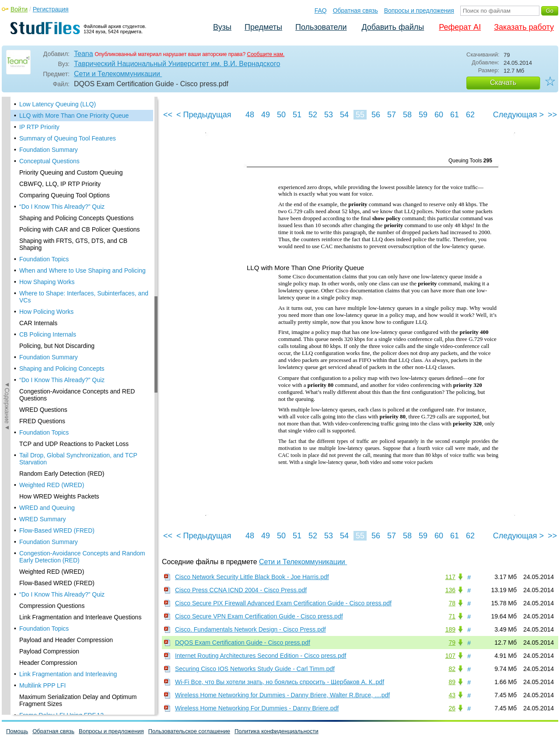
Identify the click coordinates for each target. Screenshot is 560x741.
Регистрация (51, 9)
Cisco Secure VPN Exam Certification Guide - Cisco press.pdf (259, 616)
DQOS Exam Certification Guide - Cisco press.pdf (243, 643)
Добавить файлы (393, 27)
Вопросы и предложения (419, 11)
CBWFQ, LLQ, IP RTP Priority (60, 184)
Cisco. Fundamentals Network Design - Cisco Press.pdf (250, 629)
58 (407, 115)
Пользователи (321, 27)
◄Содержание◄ (7, 250)
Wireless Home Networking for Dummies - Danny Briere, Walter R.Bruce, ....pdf (282, 695)
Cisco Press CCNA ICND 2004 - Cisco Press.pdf (241, 590)
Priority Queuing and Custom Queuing (71, 172)
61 (455, 115)
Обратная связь (355, 11)
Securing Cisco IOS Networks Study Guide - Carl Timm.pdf (255, 669)
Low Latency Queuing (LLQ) (58, 104)
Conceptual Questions (49, 161)
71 (452, 616)
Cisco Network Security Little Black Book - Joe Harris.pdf (252, 577)
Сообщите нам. (266, 54)
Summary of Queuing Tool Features (68, 138)
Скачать (503, 83)
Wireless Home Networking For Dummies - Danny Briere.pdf (257, 708)
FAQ (321, 11)
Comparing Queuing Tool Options (65, 195)
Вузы (222, 27)
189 (450, 629)
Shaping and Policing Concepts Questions (77, 218)
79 (452, 643)
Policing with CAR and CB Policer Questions (79, 229)
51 (297, 115)
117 (450, 577)
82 (452, 669)
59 (423, 115)
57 (392, 115)
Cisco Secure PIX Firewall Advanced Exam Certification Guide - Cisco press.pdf (283, 603)
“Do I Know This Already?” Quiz (62, 207)
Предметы (263, 27)
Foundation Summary (49, 150)
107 (450, 656)
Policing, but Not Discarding (57, 346)
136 (450, 590)
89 (452, 682)
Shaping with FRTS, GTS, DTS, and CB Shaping (73, 244)
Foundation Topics (44, 259)
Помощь (17, 731)
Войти (19, 9)
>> (552, 115)
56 (376, 115)
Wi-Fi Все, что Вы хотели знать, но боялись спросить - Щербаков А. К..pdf (280, 682)
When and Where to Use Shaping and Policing (82, 270)
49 (266, 115)
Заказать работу (524, 27)
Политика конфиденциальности (276, 731)
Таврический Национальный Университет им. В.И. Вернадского (177, 64)
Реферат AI (460, 27)
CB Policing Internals (48, 334)
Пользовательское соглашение (189, 731)
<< (168, 115)
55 (360, 115)
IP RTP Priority (39, 127)
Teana (84, 54)
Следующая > (518, 115)
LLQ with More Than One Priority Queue (74, 116)
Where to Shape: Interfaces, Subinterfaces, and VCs (84, 297)
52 (313, 115)
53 (329, 115)
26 (452, 708)
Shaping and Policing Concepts (62, 369)
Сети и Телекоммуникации (118, 74)
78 (452, 603)
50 (281, 115)
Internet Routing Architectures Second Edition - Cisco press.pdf (261, 656)
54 (344, 115)
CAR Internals (38, 323)
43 (452, 695)
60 (439, 115)
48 (250, 115)
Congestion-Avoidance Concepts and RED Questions (77, 395)
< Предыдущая (204, 115)
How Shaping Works (47, 282)
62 (470, 115)
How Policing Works (46, 312)
